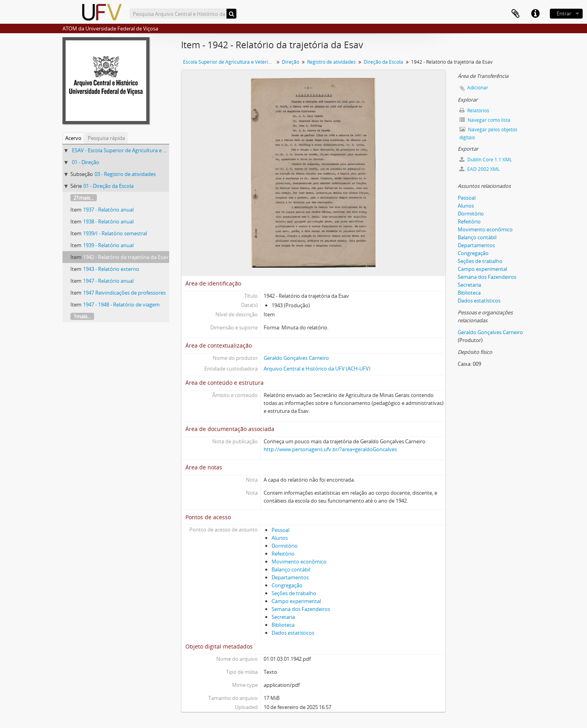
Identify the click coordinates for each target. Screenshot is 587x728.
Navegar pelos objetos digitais (488, 133)
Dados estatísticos (293, 633)
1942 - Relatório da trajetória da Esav (126, 257)
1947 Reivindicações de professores (124, 293)
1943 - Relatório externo (111, 269)
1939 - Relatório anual (108, 245)
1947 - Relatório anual (108, 281)
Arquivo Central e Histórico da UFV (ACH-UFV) (317, 369)
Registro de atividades (331, 62)
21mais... (84, 198)
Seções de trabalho (294, 593)
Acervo (73, 138)
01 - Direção (86, 162)
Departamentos (290, 577)
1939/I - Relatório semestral (115, 233)
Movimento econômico (299, 562)
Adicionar (478, 88)
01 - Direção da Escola (109, 186)
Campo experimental (296, 601)
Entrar (564, 13)
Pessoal (280, 530)
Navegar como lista (485, 120)
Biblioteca (283, 625)
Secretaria (283, 617)
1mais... (82, 316)
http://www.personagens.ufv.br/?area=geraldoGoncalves (330, 449)
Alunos (280, 538)
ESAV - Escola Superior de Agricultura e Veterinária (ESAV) (138, 150)
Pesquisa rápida (106, 138)
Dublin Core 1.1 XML (486, 160)
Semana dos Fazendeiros (301, 609)
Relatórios (474, 111)
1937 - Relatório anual (108, 210)
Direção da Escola (383, 62)
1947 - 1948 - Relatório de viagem (121, 304)
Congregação (287, 585)
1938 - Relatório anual (108, 221)
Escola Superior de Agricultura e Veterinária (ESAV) (229, 62)
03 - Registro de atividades (125, 174)
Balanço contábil (291, 569)
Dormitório (285, 546)
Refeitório (283, 554)
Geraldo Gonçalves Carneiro (296, 358)
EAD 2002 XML (479, 169)
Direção (291, 62)
